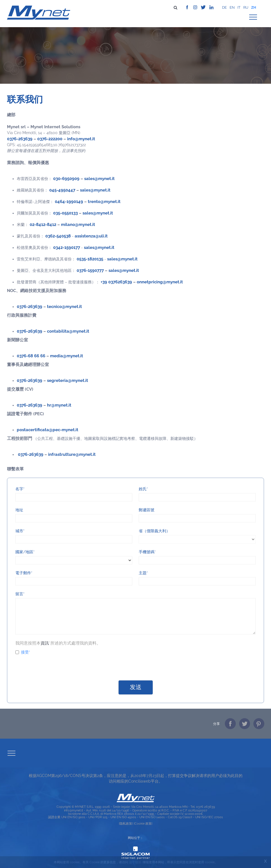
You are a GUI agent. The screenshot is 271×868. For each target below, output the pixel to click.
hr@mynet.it (59, 405)
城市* (20, 531)
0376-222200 (50, 139)
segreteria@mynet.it (68, 380)
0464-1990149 (69, 201)
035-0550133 (65, 213)
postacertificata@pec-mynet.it (48, 430)
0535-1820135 (90, 259)
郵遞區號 (147, 510)
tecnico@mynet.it (64, 306)
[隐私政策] (126, 823)
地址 (19, 510)
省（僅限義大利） (154, 531)
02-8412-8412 (43, 224)
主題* (143, 573)
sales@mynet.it (99, 179)
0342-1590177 (67, 247)
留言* (20, 594)
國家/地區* (25, 552)
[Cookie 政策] (143, 823)
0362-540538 (58, 236)
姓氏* (143, 489)
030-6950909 (66, 179)
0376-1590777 (90, 270)
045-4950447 (62, 190)
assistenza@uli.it (91, 236)
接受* (23, 652)
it (239, 7)
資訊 (45, 643)
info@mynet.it (81, 139)
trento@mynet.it (104, 201)
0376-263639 (20, 139)
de (224, 7)
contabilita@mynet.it (68, 331)
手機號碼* (147, 552)
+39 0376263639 (116, 282)
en (232, 7)
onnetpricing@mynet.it (160, 282)
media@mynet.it (67, 356)
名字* (20, 489)
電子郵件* (24, 573)
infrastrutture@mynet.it (72, 454)
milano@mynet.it (78, 224)
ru (246, 7)
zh (254, 7)
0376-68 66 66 (31, 356)
